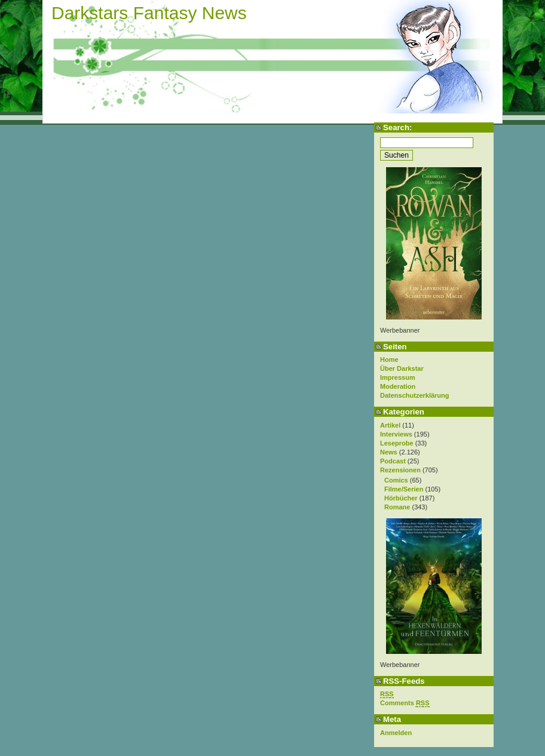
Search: (397, 127)
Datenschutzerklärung (415, 395)
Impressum (398, 377)
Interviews (396, 434)
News (389, 452)
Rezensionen (400, 470)
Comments (405, 703)
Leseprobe (397, 443)
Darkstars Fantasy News (149, 13)
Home (389, 359)
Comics (396, 480)
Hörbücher (401, 498)
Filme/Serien (404, 489)
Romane (397, 507)
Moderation (398, 386)
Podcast (393, 461)
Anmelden (396, 733)
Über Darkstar (402, 368)
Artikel (390, 425)
